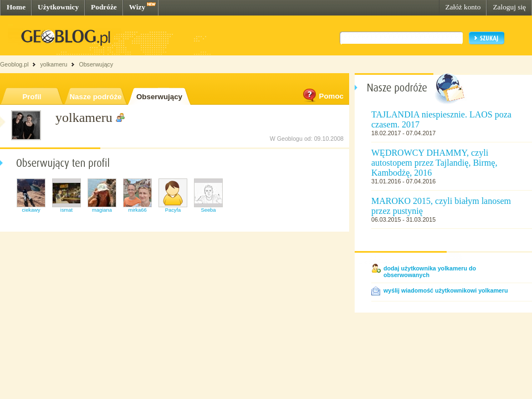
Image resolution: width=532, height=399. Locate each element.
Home (16, 7)
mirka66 (137, 210)
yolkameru (53, 64)
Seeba (209, 210)
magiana (102, 210)
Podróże (104, 7)
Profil (32, 97)
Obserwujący (159, 97)
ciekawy (31, 210)
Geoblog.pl (14, 64)
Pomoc (323, 96)
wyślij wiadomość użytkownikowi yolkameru (446, 290)
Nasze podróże (95, 97)
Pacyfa (173, 210)
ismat (66, 210)
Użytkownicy (58, 7)
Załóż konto (463, 7)
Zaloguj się (509, 7)
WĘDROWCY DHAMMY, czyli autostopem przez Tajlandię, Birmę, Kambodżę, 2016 (434, 163)
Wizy (137, 7)
